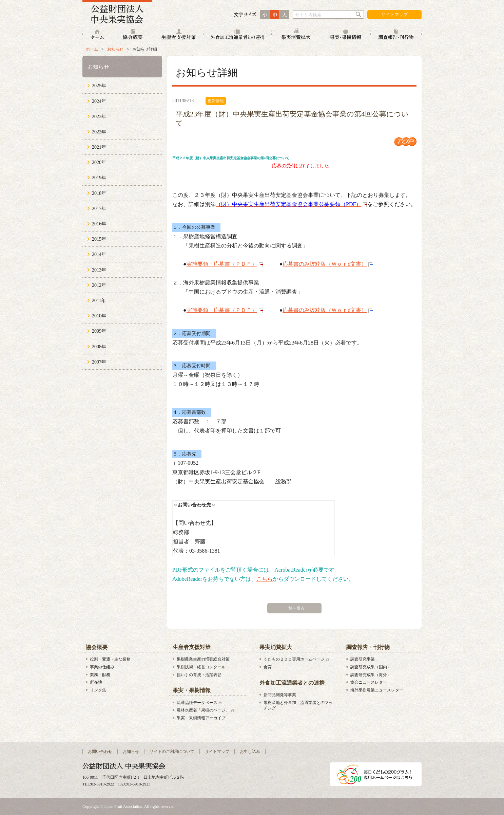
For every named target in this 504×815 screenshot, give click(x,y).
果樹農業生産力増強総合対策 (203, 659)
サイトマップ (394, 14)
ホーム (97, 35)
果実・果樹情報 (346, 35)
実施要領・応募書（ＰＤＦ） (222, 264)
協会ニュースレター (369, 682)
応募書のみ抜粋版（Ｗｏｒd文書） (325, 264)
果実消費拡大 (296, 35)
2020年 (99, 162)
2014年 (99, 254)
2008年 (99, 347)
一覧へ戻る (294, 608)
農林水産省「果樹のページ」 (203, 710)
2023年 (99, 117)
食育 (268, 667)
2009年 (99, 331)
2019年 (99, 178)
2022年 (99, 132)
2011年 (99, 301)
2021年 (99, 147)
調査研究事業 (363, 659)
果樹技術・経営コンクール (201, 667)
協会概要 (133, 35)
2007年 (99, 362)
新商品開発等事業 (280, 695)
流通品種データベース (197, 703)
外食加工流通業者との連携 (238, 35)
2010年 (99, 316)
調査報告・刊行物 (396, 35)
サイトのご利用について (172, 752)
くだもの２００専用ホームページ (294, 659)
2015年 (99, 239)
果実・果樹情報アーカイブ (201, 718)
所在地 (96, 682)
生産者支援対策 (179, 35)
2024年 (99, 101)
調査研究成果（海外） (371, 675)
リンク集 (98, 690)
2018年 (99, 193)
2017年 (99, 209)
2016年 (99, 224)
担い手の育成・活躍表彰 (199, 675)
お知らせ (115, 49)
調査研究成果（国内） (371, 667)
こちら (265, 579)
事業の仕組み (102, 667)
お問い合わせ (100, 752)
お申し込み (250, 752)
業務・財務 (100, 675)
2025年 (99, 86)
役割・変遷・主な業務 (110, 659)
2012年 (99, 285)
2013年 (99, 270)
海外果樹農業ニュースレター (377, 690)
